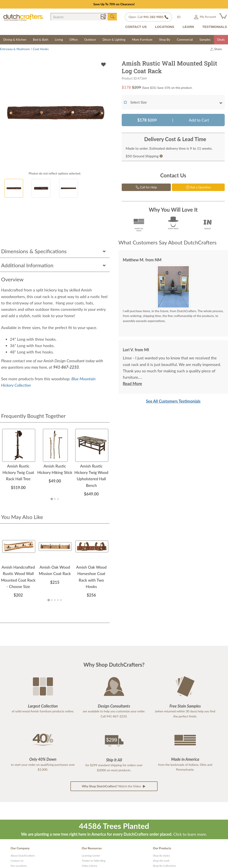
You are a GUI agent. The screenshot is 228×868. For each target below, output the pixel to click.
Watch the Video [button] (114, 786)
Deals (221, 39)
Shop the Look (161, 861)
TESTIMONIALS (215, 27)
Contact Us (17, 861)
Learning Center (91, 856)
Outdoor (90, 39)
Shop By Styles (161, 856)
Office (74, 39)
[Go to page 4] (58, 600)
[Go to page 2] (55, 499)
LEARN (188, 27)
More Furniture (142, 39)
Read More (132, 384)
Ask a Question (198, 187)
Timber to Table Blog (94, 861)
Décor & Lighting (114, 39)
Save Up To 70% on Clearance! (114, 4)
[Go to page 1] (52, 499)
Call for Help (146, 187)
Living (59, 39)
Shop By (165, 39)
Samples (205, 39)
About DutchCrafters (23, 856)
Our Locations (19, 866)
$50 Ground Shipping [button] (144, 156)
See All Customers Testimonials (173, 401)
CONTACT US (136, 27)
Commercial (185, 39)
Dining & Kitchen (15, 39)
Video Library (89, 866)
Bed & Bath (41, 39)
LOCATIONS (165, 27)
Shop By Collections (165, 866)
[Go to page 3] (58, 499)
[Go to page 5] (61, 600)
